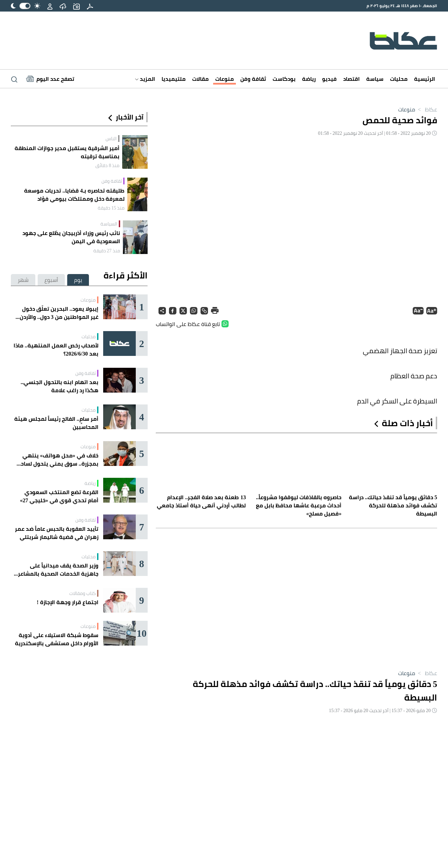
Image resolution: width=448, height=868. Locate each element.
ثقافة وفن (253, 79)
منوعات (225, 79)
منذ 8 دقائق (107, 165)
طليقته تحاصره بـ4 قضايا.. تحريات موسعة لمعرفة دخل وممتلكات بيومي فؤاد (74, 195)
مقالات (200, 79)
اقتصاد (351, 79)
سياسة (375, 79)
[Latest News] (50, 79)
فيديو (329, 79)
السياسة (109, 224)
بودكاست (284, 79)
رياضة (309, 79)
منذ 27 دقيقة (107, 251)
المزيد (145, 79)
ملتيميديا (174, 79)
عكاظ (426, 109)
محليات (399, 79)
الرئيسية (425, 79)
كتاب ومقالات (82, 593)
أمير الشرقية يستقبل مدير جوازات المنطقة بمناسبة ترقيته (67, 152)
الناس (111, 139)
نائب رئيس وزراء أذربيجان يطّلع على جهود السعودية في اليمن (71, 237)
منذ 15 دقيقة (111, 208)
